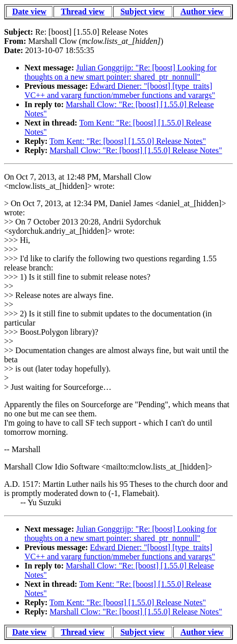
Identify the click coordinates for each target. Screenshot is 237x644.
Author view (202, 11)
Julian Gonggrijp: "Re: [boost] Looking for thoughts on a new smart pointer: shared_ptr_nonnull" (121, 72)
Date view (29, 11)
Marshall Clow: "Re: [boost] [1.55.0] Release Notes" (136, 150)
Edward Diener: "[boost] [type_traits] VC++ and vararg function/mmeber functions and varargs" (120, 91)
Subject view (142, 11)
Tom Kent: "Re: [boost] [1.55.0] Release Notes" (128, 141)
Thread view (83, 11)
